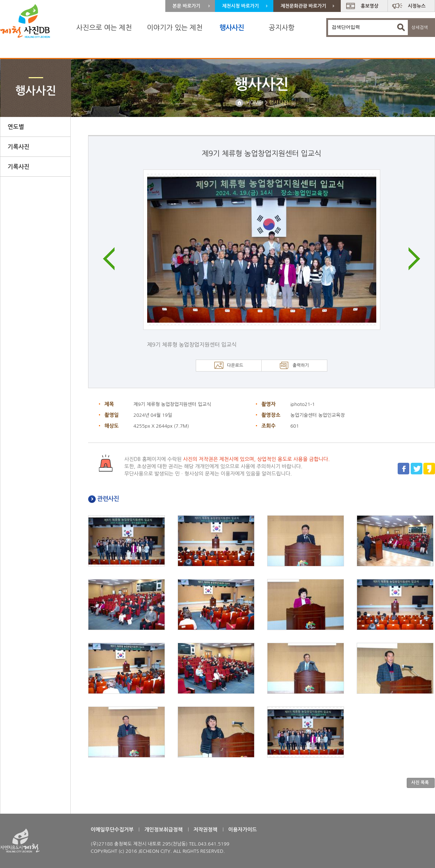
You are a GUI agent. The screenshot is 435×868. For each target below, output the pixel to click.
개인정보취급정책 (163, 830)
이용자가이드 (243, 830)
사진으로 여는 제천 (104, 28)
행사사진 (231, 28)
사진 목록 (420, 783)
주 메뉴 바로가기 (0, 0)
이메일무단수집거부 (112, 830)
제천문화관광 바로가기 (303, 6)
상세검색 (420, 28)
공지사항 (281, 28)
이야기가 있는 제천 (175, 28)
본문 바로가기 (187, 6)
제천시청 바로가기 (241, 6)
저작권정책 (206, 830)
